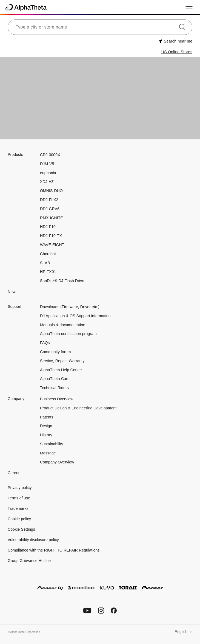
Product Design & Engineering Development (79, 408)
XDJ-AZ (47, 182)
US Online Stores (177, 52)
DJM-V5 (47, 164)
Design (46, 426)
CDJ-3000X (50, 155)
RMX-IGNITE (52, 218)
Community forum (55, 352)
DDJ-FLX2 (49, 200)
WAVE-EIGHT (52, 245)
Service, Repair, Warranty (62, 361)
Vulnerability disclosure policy (33, 540)
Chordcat (48, 254)
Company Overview (57, 462)
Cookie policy (19, 519)
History (46, 435)
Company (16, 399)
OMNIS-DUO (51, 191)
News (13, 292)
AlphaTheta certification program (68, 334)
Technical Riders (54, 388)
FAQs (45, 343)
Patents (47, 417)
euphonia (48, 173)
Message (48, 453)
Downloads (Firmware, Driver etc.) (70, 307)
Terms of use (19, 498)
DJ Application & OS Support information (75, 316)
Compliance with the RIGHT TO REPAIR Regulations (54, 550)
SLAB (45, 263)
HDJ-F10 (48, 227)
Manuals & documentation (63, 325)
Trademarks (18, 508)
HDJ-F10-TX (51, 236)
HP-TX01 (48, 272)
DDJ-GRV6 (50, 209)
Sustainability (52, 444)
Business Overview (57, 399)
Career (14, 473)
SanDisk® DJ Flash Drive (62, 281)
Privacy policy (20, 488)
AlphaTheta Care (55, 379)
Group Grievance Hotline (29, 561)
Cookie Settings (21, 529)
